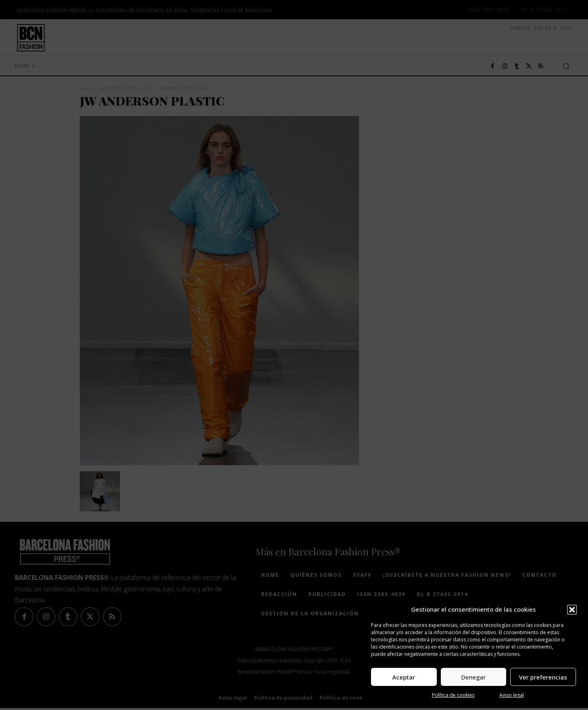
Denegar (473, 677)
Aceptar (404, 677)
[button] (572, 610)
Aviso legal (512, 695)
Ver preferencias (543, 677)
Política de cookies (453, 695)
